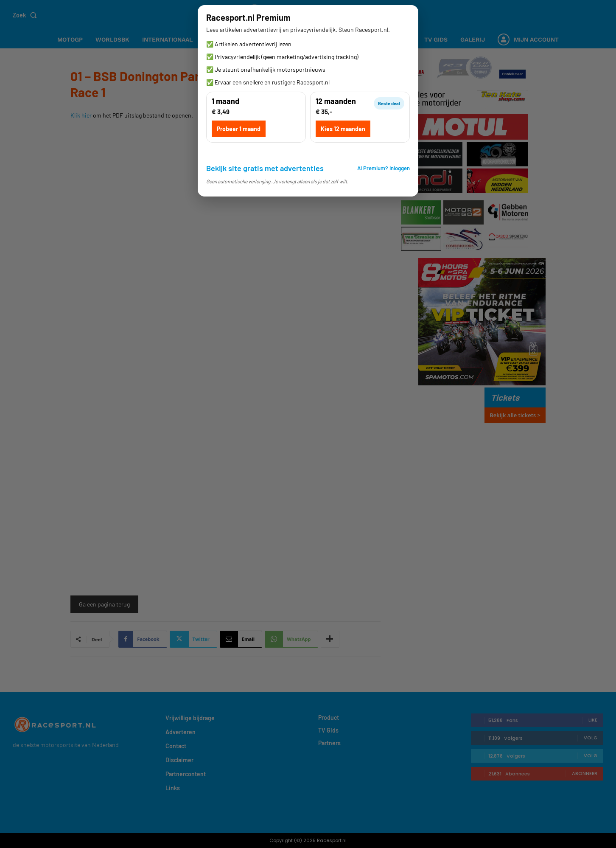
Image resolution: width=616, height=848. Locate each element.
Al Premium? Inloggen (384, 168)
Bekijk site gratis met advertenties (265, 168)
